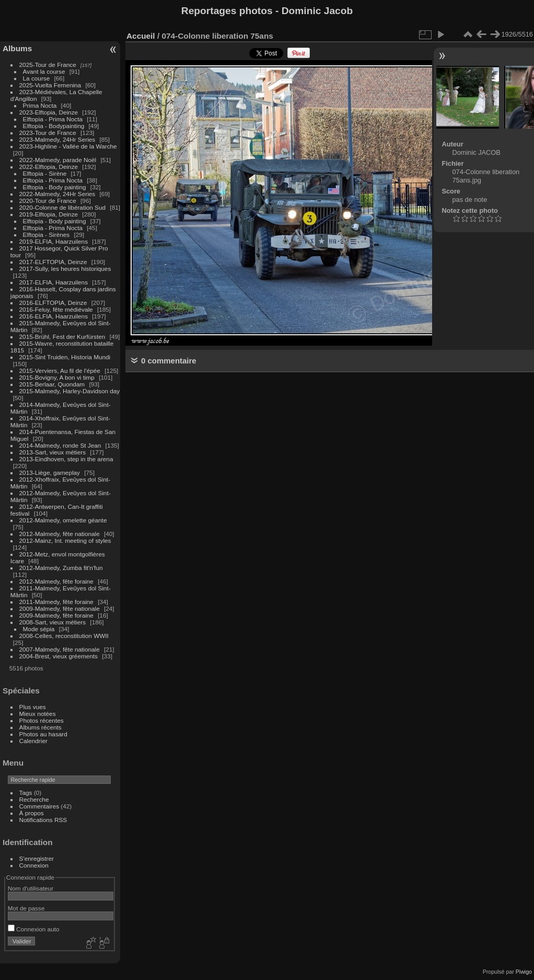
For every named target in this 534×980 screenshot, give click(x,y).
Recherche (34, 799)
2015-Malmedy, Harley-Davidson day (70, 391)
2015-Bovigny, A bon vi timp (57, 377)
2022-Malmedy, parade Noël (58, 160)
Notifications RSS (43, 820)
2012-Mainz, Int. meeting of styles (65, 540)
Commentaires (39, 806)
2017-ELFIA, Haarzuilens (55, 282)
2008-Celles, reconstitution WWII (64, 636)
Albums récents (40, 727)
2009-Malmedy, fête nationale (60, 608)
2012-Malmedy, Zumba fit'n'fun (61, 568)
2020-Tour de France (48, 201)
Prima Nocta (40, 105)
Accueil (141, 36)
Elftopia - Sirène (45, 173)
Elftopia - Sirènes (47, 235)
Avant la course (44, 71)
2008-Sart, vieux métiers (53, 622)
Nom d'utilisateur (31, 888)
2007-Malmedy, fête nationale (60, 649)
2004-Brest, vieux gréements (59, 656)
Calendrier (33, 741)
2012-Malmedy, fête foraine (56, 581)
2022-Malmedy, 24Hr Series (57, 194)
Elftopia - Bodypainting (54, 126)
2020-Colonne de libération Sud (63, 207)
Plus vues (33, 707)
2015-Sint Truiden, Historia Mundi (65, 357)
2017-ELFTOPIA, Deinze (53, 262)
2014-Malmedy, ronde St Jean (60, 445)
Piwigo (524, 972)
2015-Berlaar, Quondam (52, 384)
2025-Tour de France (48, 65)
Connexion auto (34, 929)
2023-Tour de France (48, 133)
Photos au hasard (43, 734)
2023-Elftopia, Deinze (49, 112)
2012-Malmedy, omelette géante (63, 520)
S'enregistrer (37, 858)
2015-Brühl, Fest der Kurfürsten (62, 337)
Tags (26, 793)
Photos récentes (42, 720)
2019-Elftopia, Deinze (49, 214)
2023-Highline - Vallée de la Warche (68, 146)
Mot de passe (26, 908)
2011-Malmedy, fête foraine (56, 602)
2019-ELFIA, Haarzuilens (54, 241)
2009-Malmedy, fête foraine (56, 615)
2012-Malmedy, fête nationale (60, 534)
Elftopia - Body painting (55, 187)
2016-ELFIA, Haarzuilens (54, 316)
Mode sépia (39, 629)
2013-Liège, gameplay (50, 472)
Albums (17, 48)
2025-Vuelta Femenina (50, 85)
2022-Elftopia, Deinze (49, 167)
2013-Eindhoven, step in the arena (66, 459)
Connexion (34, 865)
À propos (32, 813)
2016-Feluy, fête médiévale (56, 309)
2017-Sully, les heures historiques (65, 269)
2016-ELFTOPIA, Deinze (53, 303)
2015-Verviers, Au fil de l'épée (60, 371)
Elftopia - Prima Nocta (53, 119)
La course (37, 78)
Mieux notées (38, 714)
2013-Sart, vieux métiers (54, 452)
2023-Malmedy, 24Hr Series (57, 139)
